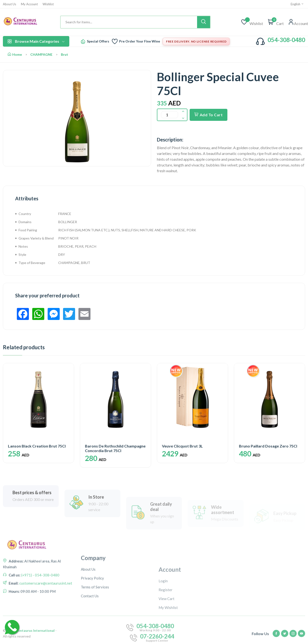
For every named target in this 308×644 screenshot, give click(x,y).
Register (166, 622)
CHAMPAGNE (41, 54)
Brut (64, 54)
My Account (29, 4)
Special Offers (98, 41)
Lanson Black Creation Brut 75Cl (37, 446)
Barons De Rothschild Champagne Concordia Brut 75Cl (115, 448)
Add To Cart (209, 115)
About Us (10, 4)
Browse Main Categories (36, 41)
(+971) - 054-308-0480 (40, 595)
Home (15, 54)
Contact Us (90, 628)
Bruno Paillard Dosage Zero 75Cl (268, 446)
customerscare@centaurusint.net (45, 603)
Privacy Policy (92, 610)
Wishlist (48, 4)
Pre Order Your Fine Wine (140, 41)
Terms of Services (95, 619)
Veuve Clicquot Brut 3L (182, 446)
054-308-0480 (286, 40)
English (297, 4)
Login (163, 613)
